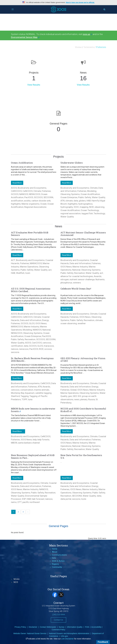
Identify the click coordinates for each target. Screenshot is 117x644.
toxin (28, 273)
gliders (82, 201)
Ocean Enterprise (69, 197)
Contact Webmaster (48, 627)
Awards (98, 276)
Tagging (25, 396)
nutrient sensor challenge (82, 279)
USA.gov (64, 636)
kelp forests (43, 440)
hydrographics (85, 204)
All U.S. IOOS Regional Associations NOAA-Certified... (31, 290)
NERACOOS (35, 194)
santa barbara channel (29, 443)
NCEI (92, 207)
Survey (62, 627)
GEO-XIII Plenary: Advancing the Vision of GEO (83, 360)
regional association (71, 213)
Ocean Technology (90, 210)
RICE (41, 349)
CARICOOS (16, 191)
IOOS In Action (58, 561)
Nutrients (100, 279)
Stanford (15, 396)
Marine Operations (29, 267)
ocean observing (69, 323)
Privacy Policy (20, 627)
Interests (89, 47)
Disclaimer (33, 627)
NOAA (17, 579)
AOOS (14, 188)
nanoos (15, 349)
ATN (63, 201)
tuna (30, 399)
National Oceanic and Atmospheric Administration (69, 633)
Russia (92, 399)
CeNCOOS (28, 191)
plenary (84, 399)
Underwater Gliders (72, 163)
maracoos (49, 346)
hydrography (67, 207)
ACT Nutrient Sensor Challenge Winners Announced (83, 234)
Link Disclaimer (68, 639)
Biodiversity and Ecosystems (32, 188)
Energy (45, 320)
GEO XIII (77, 396)
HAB (89, 201)
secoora (15, 352)
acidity (27, 201)
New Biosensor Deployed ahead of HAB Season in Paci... (33, 457)
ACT (13, 260)
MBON (14, 443)
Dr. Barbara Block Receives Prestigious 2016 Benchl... (32, 360)
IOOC (76, 207)
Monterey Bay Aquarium (23, 393)
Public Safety (85, 197)
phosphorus (66, 283)
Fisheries (46, 191)
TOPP (24, 399)
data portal (66, 499)
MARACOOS (36, 263)
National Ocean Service (37, 633)
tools (84, 499)
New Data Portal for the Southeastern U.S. (81, 457)
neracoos (24, 349)
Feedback (103, 642)
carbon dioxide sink (41, 201)
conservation (27, 390)
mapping (84, 207)
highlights (16, 204)
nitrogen (65, 279)
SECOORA (48, 197)
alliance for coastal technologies (77, 276)
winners (77, 283)
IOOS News (66, 267)
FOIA (87, 627)
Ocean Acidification (22, 163)
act (50, 270)
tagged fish (87, 213)
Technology (99, 213)
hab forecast (38, 499)
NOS (16, 582)
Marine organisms (31, 204)
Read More (17, 183)
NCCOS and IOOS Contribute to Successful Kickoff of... (83, 410)
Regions (55, 564)
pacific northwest (31, 502)
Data (54, 558)
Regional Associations (35, 207)
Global (73, 390)
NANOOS (24, 194)
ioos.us (87, 34)
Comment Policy (58, 630)
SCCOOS (38, 197)
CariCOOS (37, 343)
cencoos (47, 343)
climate (69, 201)
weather (82, 323)
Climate (37, 191)
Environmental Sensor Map (25, 37)
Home (78, 47)
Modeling (92, 191)
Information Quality (75, 627)
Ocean (43, 204)
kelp (35, 440)
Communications (59, 555)
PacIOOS (29, 197)
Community (57, 567)
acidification (17, 201)
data (76, 201)
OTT (20, 502)
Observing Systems (70, 194)
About (55, 552)
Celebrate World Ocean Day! (76, 289)
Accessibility (96, 627)
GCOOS (15, 194)
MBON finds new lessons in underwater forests (33, 410)
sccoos (48, 349)
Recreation (80, 273)
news (77, 399)
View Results (34, 85)
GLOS (32, 323)
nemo (14, 502)
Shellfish (20, 273)
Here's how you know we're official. (80, 2)
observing (100, 207)
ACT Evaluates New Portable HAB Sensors (30, 234)
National (76, 270)
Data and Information (80, 263)
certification (17, 346)
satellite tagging (43, 393)
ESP (24, 499)
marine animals (42, 390)
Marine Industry (80, 267)
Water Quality (99, 197)
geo (70, 396)
